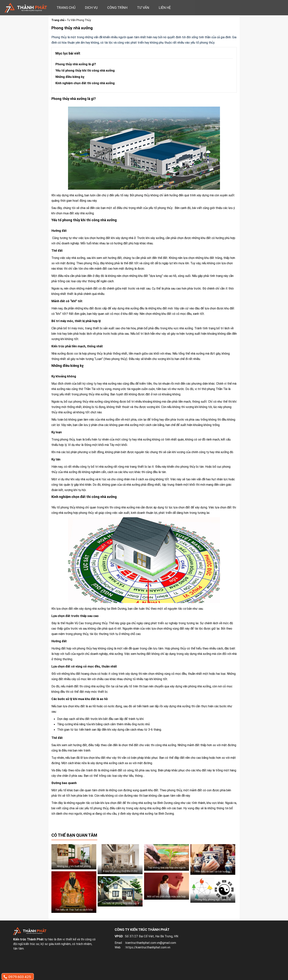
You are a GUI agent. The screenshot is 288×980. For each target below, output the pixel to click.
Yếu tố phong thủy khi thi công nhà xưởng (85, 70)
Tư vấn (143, 8)
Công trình (117, 8)
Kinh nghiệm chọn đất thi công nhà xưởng (85, 83)
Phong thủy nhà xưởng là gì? (76, 64)
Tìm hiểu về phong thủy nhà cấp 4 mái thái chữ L (120, 906)
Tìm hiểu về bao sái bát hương (213, 872)
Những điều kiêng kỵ (70, 77)
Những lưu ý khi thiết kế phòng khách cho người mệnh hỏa (74, 868)
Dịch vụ (91, 8)
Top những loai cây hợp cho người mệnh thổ (167, 870)
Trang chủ (66, 8)
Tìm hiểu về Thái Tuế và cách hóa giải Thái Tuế (74, 912)
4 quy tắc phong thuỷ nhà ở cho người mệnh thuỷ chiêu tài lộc (120, 873)
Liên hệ (165, 8)
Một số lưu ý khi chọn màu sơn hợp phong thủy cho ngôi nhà (166, 899)
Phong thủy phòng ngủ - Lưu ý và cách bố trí (213, 902)
